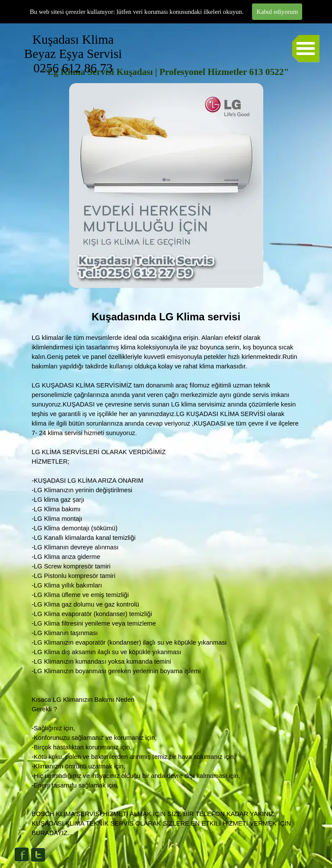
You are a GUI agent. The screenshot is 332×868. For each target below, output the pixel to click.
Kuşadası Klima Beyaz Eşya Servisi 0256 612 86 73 (106, 54)
